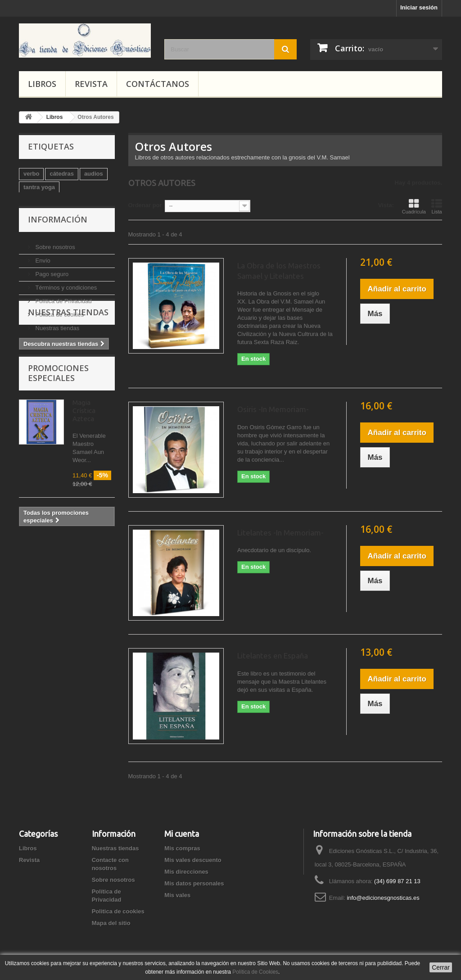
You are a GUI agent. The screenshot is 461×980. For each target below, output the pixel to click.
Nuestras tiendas (56, 381)
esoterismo (39, 214)
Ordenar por (145, 205)
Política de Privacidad (63, 354)
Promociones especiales (58, 485)
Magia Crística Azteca (84, 523)
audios (94, 174)
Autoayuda (80, 214)
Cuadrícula (414, 206)
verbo (31, 174)
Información (58, 276)
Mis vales (177, 895)
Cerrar (441, 967)
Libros (42, 84)
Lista (437, 206)
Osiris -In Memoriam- (273, 409)
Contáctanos (158, 84)
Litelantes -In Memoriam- (280, 533)
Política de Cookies (255, 972)
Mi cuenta (182, 834)
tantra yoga (39, 187)
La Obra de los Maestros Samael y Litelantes (279, 271)
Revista (91, 84)
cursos (59, 228)
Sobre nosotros (54, 300)
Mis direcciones (186, 872)
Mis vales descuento (193, 860)
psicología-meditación (54, 201)
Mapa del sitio (111, 923)
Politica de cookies (59, 368)
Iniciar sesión (419, 7)
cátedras (61, 174)
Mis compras (182, 848)
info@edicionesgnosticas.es (383, 898)
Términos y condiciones (65, 341)
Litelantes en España (273, 656)
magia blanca (42, 241)
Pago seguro (51, 327)
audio (31, 228)
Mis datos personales (194, 883)
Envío (42, 314)
